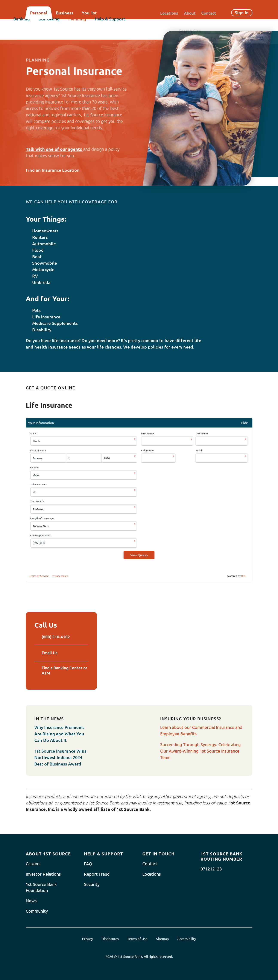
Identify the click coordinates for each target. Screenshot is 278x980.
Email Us (47, 653)
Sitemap (162, 938)
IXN (243, 576)
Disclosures (110, 938)
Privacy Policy (60, 576)
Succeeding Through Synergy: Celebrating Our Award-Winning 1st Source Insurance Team (201, 751)
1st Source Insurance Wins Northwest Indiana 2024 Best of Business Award (60, 757)
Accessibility (187, 938)
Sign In (242, 13)
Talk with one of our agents (54, 149)
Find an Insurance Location (56, 170)
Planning (90, 25)
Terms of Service (39, 576)
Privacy (87, 938)
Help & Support (122, 25)
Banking (34, 25)
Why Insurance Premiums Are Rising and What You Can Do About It (59, 733)
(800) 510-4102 (52, 637)
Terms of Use (137, 938)
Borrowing (62, 25)
